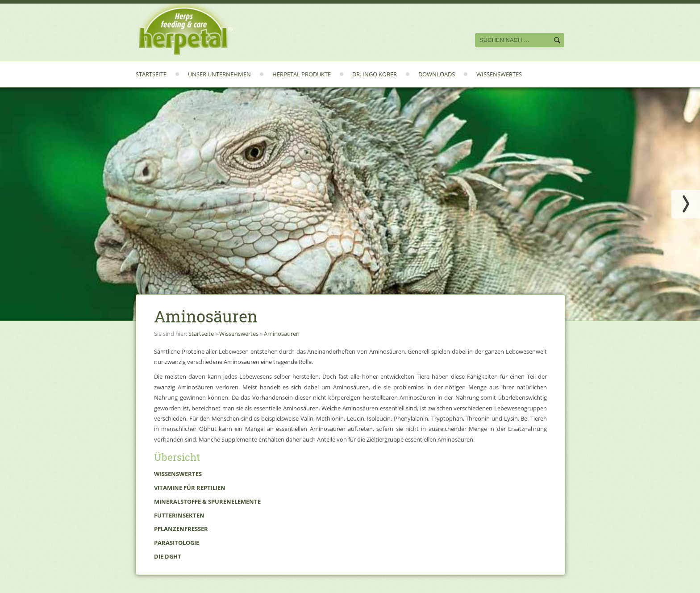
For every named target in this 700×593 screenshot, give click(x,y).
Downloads (437, 74)
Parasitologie (177, 543)
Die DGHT (168, 556)
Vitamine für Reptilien (190, 488)
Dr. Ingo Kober (375, 74)
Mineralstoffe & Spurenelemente (207, 501)
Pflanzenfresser (181, 529)
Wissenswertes (499, 74)
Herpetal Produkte (302, 74)
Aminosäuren (282, 334)
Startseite (151, 74)
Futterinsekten (179, 515)
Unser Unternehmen (219, 74)
